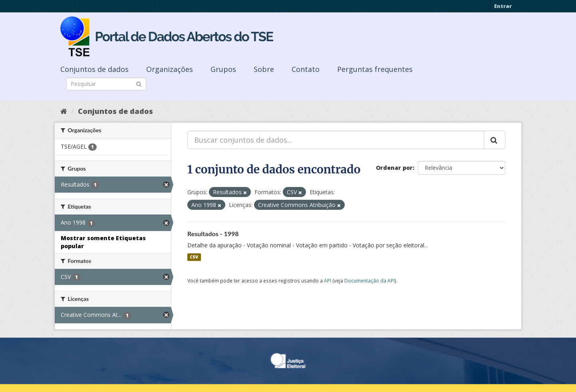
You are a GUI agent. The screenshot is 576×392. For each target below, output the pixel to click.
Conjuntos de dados (94, 69)
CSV (194, 257)
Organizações (170, 69)
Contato (306, 69)
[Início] (64, 111)
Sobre (264, 69)
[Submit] (139, 83)
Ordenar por (394, 168)
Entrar (503, 6)
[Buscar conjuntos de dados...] (336, 140)
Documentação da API (369, 281)
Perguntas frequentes (375, 69)
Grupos (223, 69)
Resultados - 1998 (213, 234)
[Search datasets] (106, 84)
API (328, 281)
